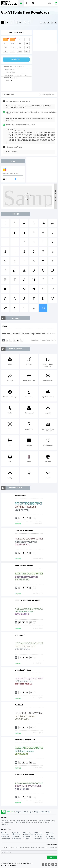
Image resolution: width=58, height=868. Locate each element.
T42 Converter (38, 837)
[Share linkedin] (56, 22)
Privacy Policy (38, 839)
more (43, 308)
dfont (20, 51)
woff (6, 43)
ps (20, 47)
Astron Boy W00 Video (23, 670)
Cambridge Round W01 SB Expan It (27, 600)
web (13, 39)
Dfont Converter (5, 839)
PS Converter (16, 837)
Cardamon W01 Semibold (24, 531)
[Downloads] (11, 340)
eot (27, 39)
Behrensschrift (20, 496)
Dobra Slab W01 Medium (24, 565)
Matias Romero (14, 78)
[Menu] (33, 3)
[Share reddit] (45, 22)
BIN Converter (50, 835)
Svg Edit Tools (16, 833)
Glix (11, 81)
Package (36, 812)
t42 (6, 51)
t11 (13, 51)
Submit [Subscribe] (52, 857)
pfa (27, 43)
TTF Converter (27, 833)
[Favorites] (7, 22)
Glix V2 (5, 326)
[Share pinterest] (52, 22)
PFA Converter (38, 835)
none (27, 51)
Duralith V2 (19, 705)
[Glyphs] (16, 22)
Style (25, 812)
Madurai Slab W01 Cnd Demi (25, 740)
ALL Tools (26, 839)
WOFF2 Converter (28, 835)
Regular (12, 70)
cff (27, 47)
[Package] (20, 22)
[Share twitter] (48, 22)
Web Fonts (10, 812)
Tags (30, 812)
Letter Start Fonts (45, 812)
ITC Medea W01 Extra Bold (24, 775)
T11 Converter (49, 837)
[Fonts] (29, 22)
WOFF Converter (17, 835)
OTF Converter (38, 833)
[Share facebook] (41, 22)
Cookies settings (50, 839)
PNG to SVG (4, 833)
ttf (6, 39)
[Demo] (11, 22)
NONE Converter (17, 839)
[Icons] (25, 22)
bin (6, 47)
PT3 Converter (5, 837)
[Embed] (18, 340)
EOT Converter (5, 835)
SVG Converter (50, 833)
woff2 (13, 43)
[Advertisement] (45, 40)
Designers (18, 812)
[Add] (3, 22)
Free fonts (9, 3)
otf (20, 43)
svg (20, 39)
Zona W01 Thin (20, 635)
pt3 (13, 47)
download (16, 59)
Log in (49, 3)
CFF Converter (27, 837)
